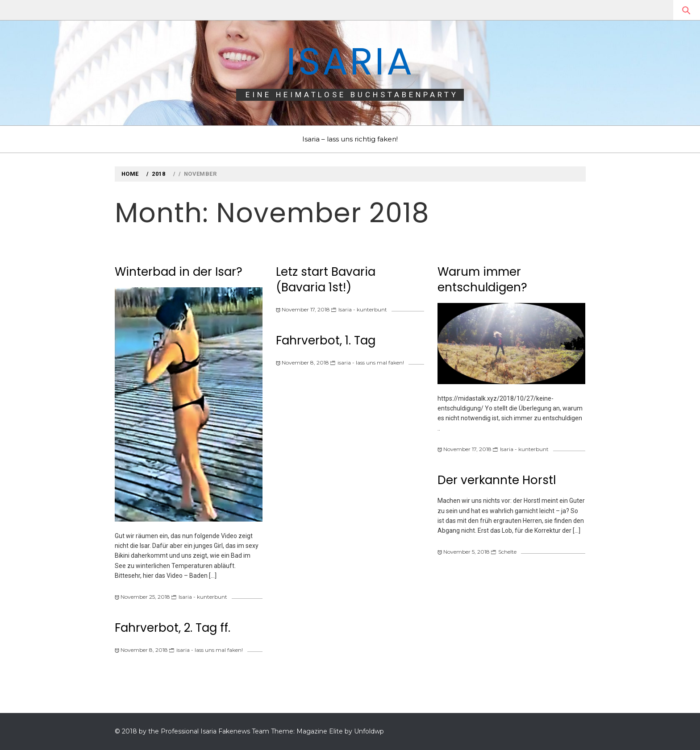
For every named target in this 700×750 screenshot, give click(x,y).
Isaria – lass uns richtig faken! (350, 139)
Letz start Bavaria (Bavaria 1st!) (326, 280)
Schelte (507, 552)
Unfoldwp (369, 731)
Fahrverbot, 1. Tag (326, 340)
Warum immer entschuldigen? (482, 280)
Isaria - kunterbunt (203, 597)
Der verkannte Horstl (497, 480)
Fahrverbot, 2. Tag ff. (173, 628)
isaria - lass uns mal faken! (210, 650)
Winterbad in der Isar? (179, 272)
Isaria (350, 61)
